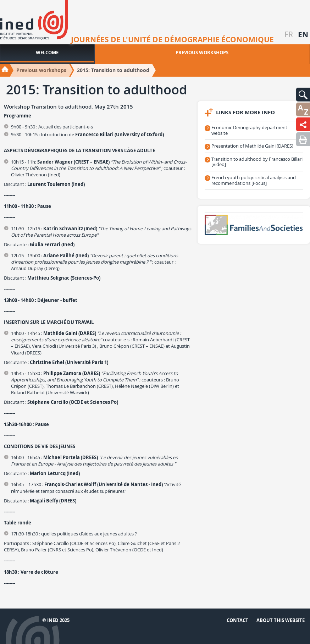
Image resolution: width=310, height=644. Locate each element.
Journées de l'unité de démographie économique (172, 40)
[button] (303, 95)
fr (289, 35)
